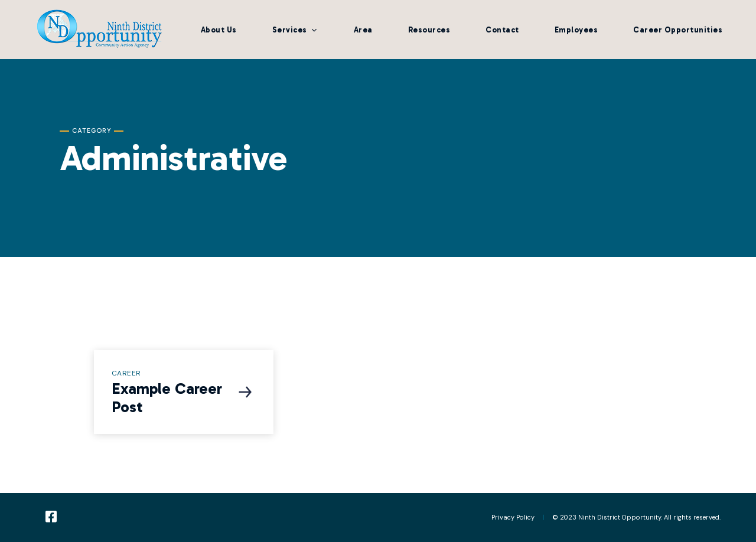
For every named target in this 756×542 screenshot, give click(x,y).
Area (363, 30)
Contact (502, 30)
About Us (219, 30)
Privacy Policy (513, 517)
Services (290, 30)
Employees (576, 30)
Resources (429, 30)
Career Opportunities (678, 30)
